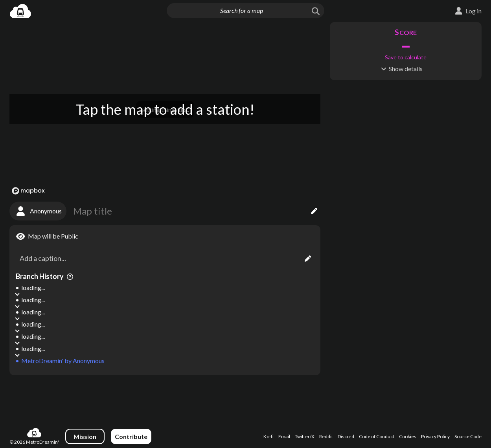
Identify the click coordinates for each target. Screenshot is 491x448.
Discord (346, 436)
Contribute (131, 436)
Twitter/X (305, 436)
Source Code (468, 436)
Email (284, 436)
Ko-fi (268, 436)
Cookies (408, 436)
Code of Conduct (377, 436)
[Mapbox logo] (28, 191)
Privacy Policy (435, 436)
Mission (85, 436)
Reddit (326, 436)
